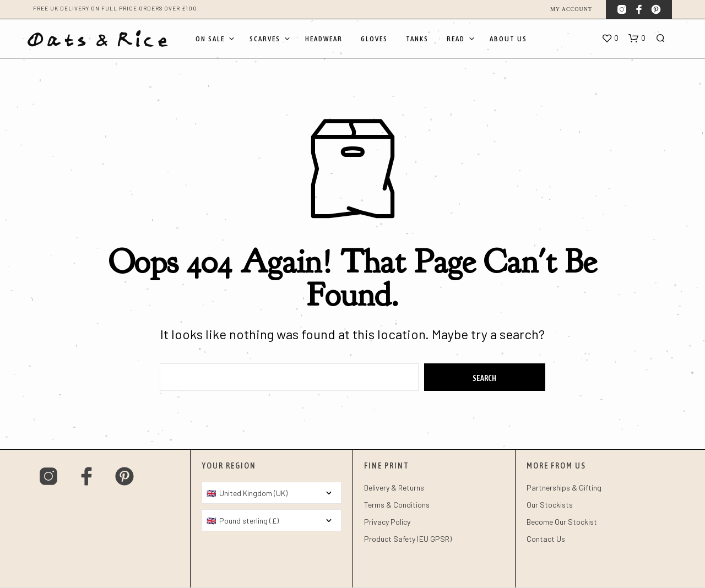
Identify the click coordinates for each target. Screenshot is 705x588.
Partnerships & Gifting (564, 488)
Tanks (417, 39)
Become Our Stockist (562, 522)
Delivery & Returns (394, 488)
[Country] (272, 493)
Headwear (324, 39)
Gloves (374, 39)
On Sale (210, 39)
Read (456, 39)
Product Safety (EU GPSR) (408, 539)
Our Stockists (550, 505)
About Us (508, 39)
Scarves (265, 39)
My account (571, 9)
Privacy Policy (387, 522)
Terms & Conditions (397, 505)
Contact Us (546, 539)
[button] (610, 39)
